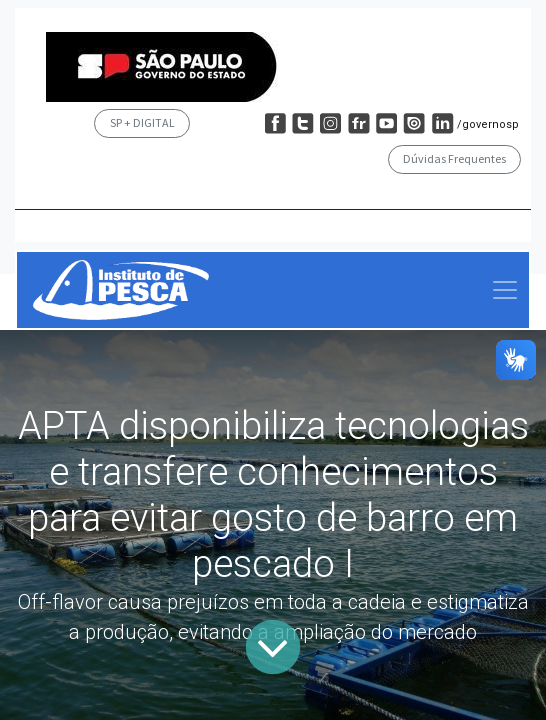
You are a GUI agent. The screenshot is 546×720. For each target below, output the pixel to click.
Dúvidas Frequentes (454, 158)
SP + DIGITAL (142, 122)
